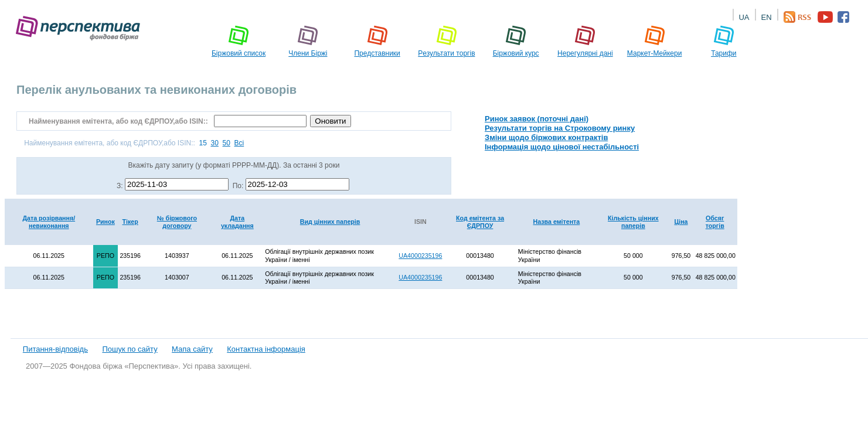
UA (744, 17)
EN (766, 17)
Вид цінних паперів (330, 222)
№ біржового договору (177, 222)
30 (215, 143)
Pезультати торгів (446, 41)
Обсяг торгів (715, 222)
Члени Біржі (308, 41)
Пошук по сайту (130, 349)
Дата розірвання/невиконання (49, 222)
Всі (239, 143)
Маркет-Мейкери (655, 41)
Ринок (105, 222)
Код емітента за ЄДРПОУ (480, 222)
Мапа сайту (192, 349)
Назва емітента (557, 222)
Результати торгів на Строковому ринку (560, 128)
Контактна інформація (266, 349)
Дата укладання (237, 222)
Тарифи (724, 41)
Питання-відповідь (55, 349)
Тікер (130, 222)
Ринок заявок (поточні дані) (537, 119)
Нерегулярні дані (585, 41)
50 (227, 143)
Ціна (681, 222)
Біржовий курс (516, 41)
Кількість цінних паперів (633, 222)
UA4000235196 (420, 256)
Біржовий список (239, 41)
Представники (377, 41)
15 (202, 143)
